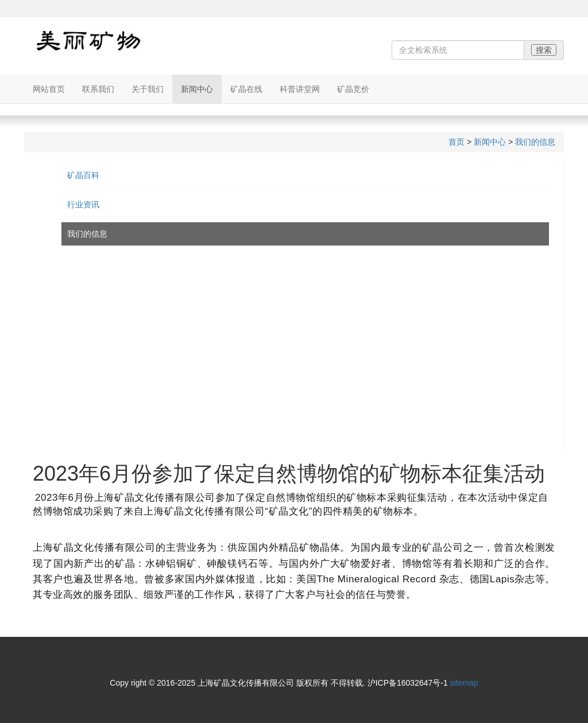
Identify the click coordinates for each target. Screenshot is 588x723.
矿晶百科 (83, 175)
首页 (457, 142)
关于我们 (148, 89)
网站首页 (49, 89)
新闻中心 (197, 89)
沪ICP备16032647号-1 (408, 683)
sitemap (464, 683)
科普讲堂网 (300, 89)
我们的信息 (535, 142)
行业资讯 (83, 204)
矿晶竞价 (353, 89)
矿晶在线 (246, 89)
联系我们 (98, 89)
